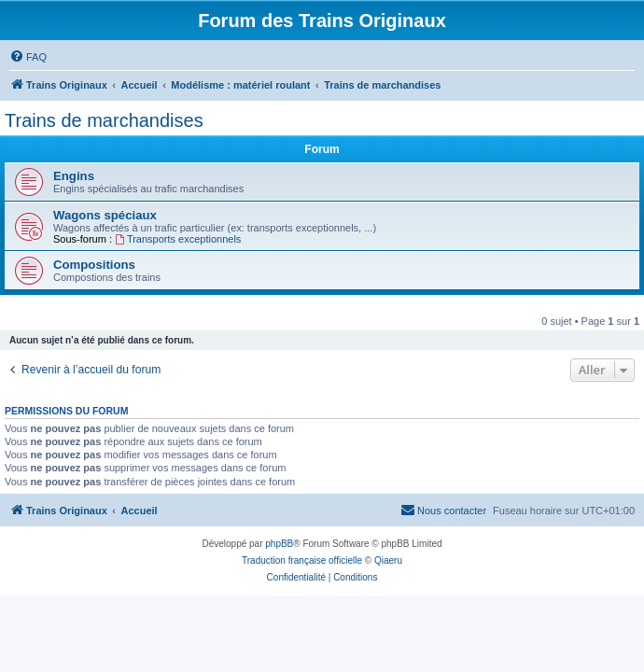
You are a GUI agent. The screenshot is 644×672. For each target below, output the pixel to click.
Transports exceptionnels (178, 239)
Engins (74, 176)
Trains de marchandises (104, 120)
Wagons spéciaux (105, 215)
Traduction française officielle (302, 560)
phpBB (279, 544)
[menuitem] (28, 57)
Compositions (94, 265)
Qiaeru (388, 560)
